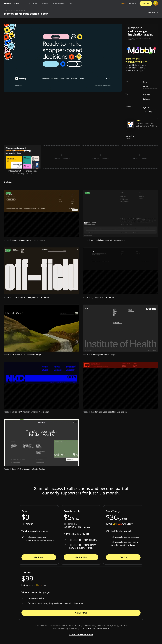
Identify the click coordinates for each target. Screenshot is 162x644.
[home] (11, 3)
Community (45, 3)
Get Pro (123, 557)
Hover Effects (60, 3)
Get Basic (39, 557)
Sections (33, 3)
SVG (71, 3)
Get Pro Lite (81, 557)
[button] (133, 3)
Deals (124, 3)
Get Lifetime (81, 613)
